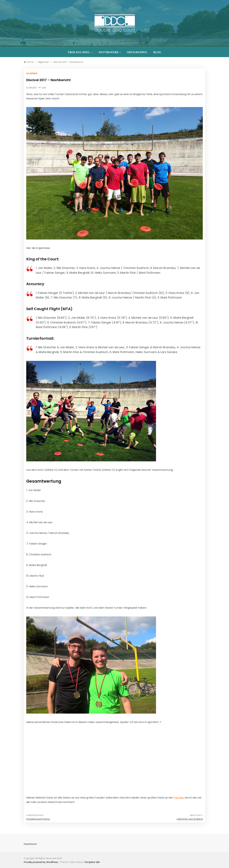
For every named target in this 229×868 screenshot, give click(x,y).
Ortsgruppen (137, 52)
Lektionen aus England (190, 819)
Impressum (30, 844)
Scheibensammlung (38, 819)
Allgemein (32, 73)
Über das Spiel (80, 52)
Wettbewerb (110, 52)
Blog (157, 52)
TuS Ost (179, 798)
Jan (44, 88)
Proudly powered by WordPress (41, 862)
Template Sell (92, 862)
